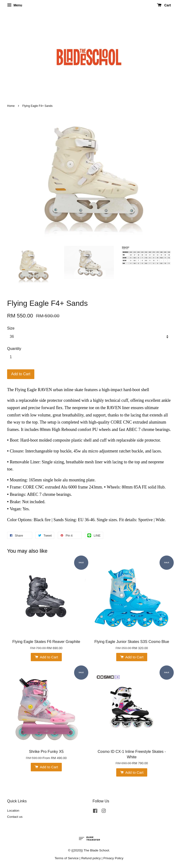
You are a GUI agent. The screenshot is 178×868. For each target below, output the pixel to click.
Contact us (15, 817)
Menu (15, 5)
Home (11, 106)
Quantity (14, 349)
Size (11, 328)
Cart (164, 5)
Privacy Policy (113, 858)
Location (13, 811)
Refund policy (91, 858)
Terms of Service (67, 858)
